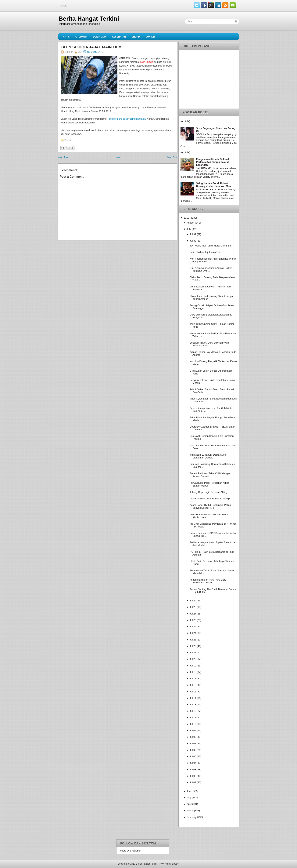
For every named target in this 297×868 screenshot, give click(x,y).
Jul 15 (193, 692)
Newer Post (63, 157)
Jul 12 (193, 711)
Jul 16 (193, 685)
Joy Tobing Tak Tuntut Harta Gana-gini (211, 246)
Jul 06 (193, 750)
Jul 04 (193, 763)
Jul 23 (193, 640)
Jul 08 (193, 737)
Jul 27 (193, 614)
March (190, 810)
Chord (136, 37)
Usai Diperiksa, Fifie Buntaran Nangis (210, 499)
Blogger (175, 864)
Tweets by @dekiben (130, 851)
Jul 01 (193, 782)
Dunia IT (150, 37)
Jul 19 (193, 666)
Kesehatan (119, 37)
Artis (66, 37)
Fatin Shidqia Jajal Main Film (91, 47)
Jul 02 (193, 776)
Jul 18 (193, 672)
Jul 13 (193, 704)
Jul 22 (193, 646)
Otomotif (81, 37)
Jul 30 (193, 241)
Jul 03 (193, 770)
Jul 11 (193, 718)
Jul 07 (193, 744)
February (191, 817)
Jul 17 (193, 678)
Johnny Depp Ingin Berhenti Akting (208, 492)
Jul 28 (193, 607)
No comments (95, 52)
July (189, 229)
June (189, 791)
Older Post (172, 157)
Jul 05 (193, 756)
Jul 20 (193, 659)
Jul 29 (193, 601)
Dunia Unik (100, 37)
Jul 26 (193, 620)
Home (64, 6)
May (189, 798)
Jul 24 (193, 633)
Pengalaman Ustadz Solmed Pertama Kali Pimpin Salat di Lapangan (213, 162)
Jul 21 (193, 653)
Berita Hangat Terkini (89, 19)
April (189, 804)
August (190, 223)
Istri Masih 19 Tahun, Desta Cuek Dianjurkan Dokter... (208, 456)
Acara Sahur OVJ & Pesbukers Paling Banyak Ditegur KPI (210, 506)
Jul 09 (193, 730)
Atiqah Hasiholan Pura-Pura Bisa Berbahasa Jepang (208, 581)
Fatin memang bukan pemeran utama (127, 119)
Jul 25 (193, 627)
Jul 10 (193, 724)
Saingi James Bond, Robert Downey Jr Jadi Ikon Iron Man (213, 185)
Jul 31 (193, 234)
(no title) (185, 121)
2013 (186, 218)
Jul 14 (193, 698)
